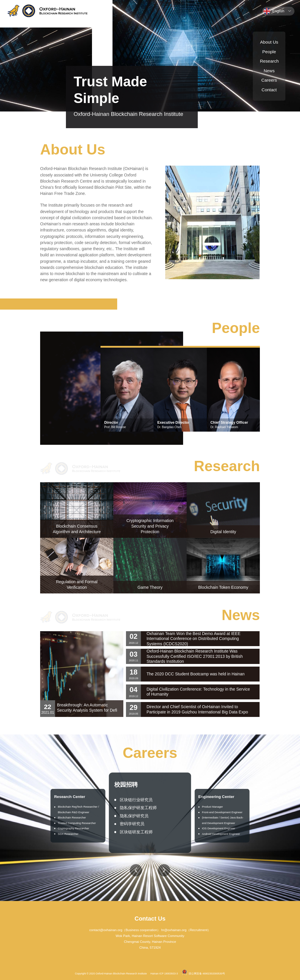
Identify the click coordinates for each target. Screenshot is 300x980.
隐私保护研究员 (134, 816)
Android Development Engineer (221, 834)
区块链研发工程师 (136, 832)
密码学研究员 (132, 824)
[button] (136, 870)
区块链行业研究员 (136, 800)
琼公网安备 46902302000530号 (203, 972)
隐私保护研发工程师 (138, 808)
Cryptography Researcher (73, 829)
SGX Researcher (68, 834)
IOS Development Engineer (219, 829)
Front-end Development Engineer (222, 812)
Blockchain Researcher (72, 818)
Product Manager (213, 807)
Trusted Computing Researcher (77, 823)
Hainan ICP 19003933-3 (164, 974)
